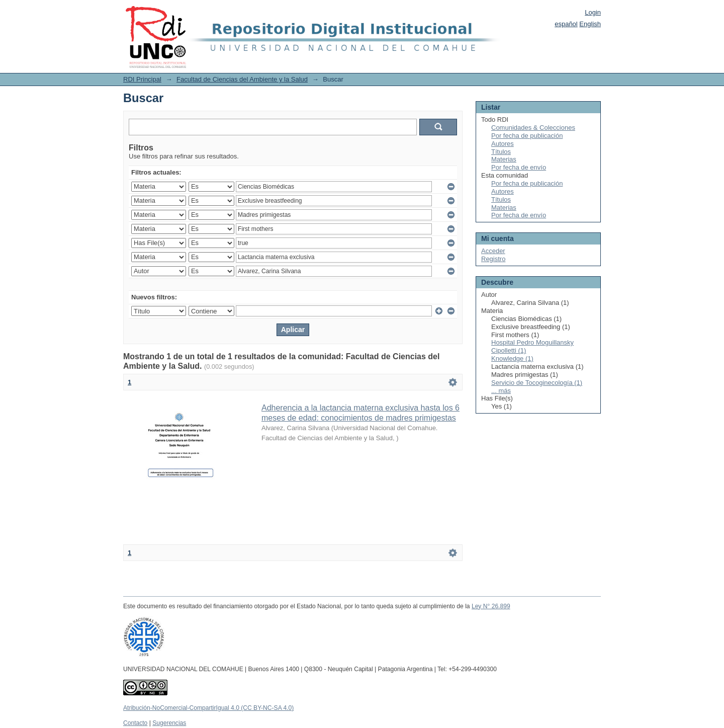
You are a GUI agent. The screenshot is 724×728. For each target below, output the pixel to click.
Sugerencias (169, 723)
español (566, 24)
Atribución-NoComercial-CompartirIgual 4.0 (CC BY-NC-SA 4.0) (208, 708)
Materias (504, 159)
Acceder (493, 251)
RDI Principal (142, 79)
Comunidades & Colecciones (533, 128)
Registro (493, 259)
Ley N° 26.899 (491, 606)
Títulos (501, 152)
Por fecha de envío (519, 167)
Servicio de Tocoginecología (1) (537, 383)
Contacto (135, 723)
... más (501, 391)
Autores (503, 144)
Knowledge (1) (512, 358)
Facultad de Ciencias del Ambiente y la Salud (242, 79)
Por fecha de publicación (527, 136)
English (590, 24)
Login (593, 12)
